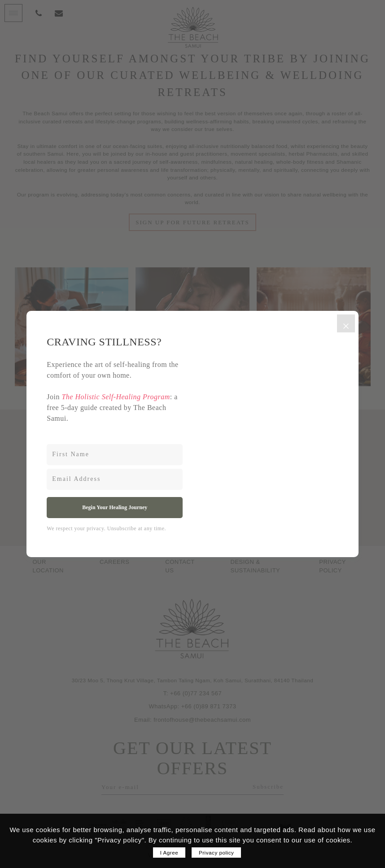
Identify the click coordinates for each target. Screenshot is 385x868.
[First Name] (115, 455)
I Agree (169, 853)
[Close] (346, 323)
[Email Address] (115, 479)
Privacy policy (216, 853)
